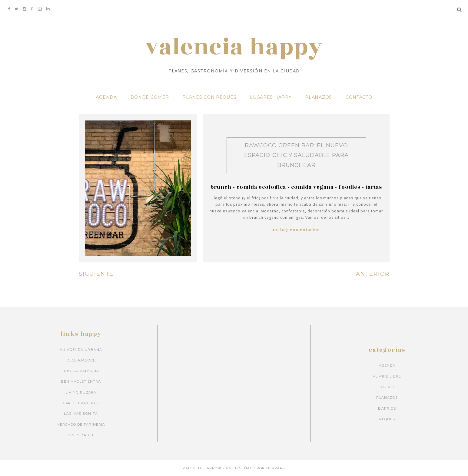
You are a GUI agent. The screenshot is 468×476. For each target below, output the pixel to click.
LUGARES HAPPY (271, 97)
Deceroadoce (81, 360)
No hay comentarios (296, 229)
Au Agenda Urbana (81, 349)
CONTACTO (359, 97)
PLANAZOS (319, 97)
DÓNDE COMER (150, 97)
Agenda (387, 365)
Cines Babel (81, 435)
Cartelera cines (81, 403)
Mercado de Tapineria (81, 424)
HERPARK (276, 468)
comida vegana (312, 187)
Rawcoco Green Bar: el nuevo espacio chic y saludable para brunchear (296, 155)
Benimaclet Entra (81, 381)
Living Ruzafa (81, 392)
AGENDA (106, 97)
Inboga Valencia (81, 371)
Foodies (350, 187)
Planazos (387, 398)
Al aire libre (387, 376)
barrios (387, 408)
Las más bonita (81, 414)
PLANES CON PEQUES (209, 97)
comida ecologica (261, 187)
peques (387, 419)
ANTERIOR (373, 274)
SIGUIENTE (96, 274)
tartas (374, 187)
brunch (221, 187)
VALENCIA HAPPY (234, 47)
